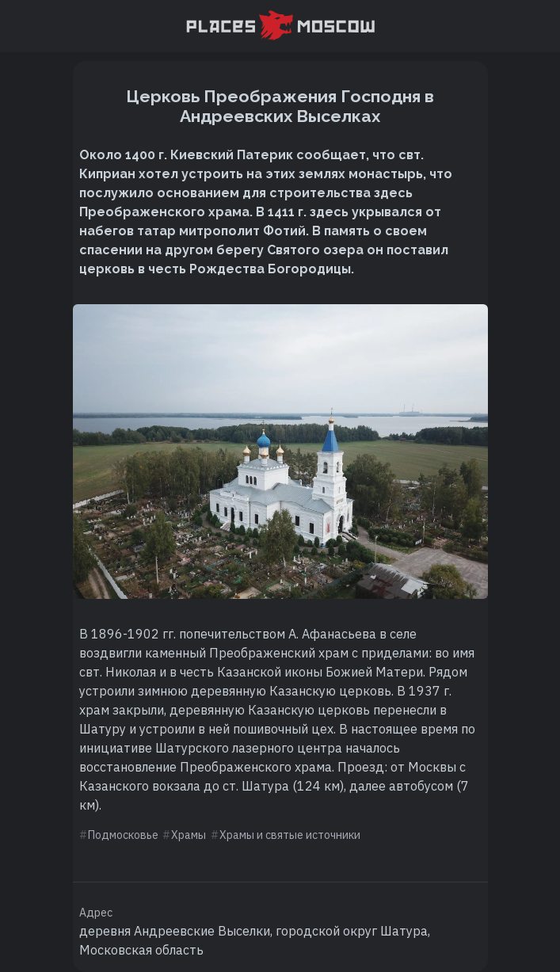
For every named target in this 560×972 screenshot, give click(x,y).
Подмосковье (123, 835)
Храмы (189, 835)
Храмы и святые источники (290, 835)
